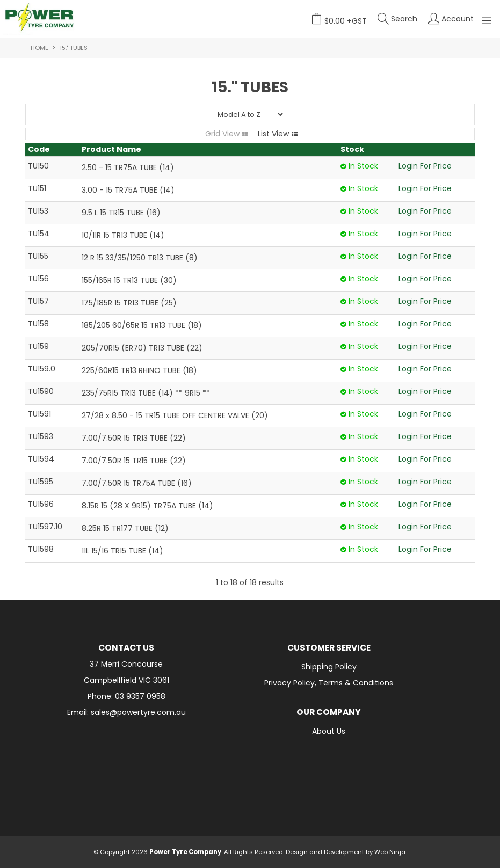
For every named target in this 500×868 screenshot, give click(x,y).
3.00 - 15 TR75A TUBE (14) (128, 190)
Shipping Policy (329, 667)
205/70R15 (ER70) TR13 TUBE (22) (142, 348)
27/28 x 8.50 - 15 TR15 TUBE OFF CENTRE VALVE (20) (175, 415)
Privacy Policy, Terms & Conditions (329, 683)
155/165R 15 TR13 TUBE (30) (129, 280)
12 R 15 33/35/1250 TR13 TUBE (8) (140, 258)
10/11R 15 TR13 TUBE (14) (123, 235)
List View (273, 134)
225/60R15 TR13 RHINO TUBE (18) (139, 370)
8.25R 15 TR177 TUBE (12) (125, 528)
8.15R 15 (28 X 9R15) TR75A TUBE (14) (147, 506)
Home (39, 48)
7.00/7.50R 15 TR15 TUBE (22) (134, 461)
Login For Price (425, 166)
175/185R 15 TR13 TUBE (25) (129, 303)
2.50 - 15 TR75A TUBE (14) (128, 167)
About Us (329, 731)
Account (458, 19)
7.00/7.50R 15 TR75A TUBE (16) (137, 483)
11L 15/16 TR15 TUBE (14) (122, 551)
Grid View (222, 134)
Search (404, 19)
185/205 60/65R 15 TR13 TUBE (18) (142, 325)
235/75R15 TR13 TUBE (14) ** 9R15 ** (146, 393)
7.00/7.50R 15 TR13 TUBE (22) (134, 438)
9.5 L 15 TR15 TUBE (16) (121, 213)
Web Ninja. (390, 852)
